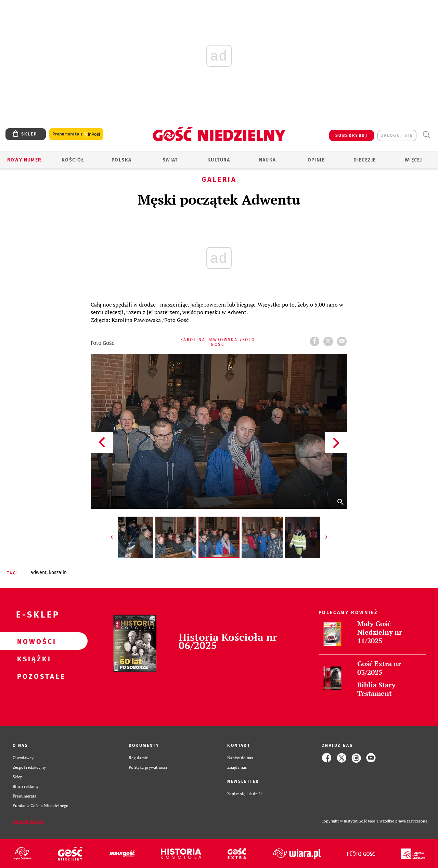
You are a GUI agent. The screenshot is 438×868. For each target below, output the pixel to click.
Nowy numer (24, 160)
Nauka (268, 160)
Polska (121, 160)
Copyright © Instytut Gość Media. (351, 821)
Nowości (33, 641)
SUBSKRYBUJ (351, 135)
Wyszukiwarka (426, 135)
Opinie (316, 160)
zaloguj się (397, 135)
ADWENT (38, 573)
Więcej (413, 160)
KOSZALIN (58, 573)
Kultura (219, 160)
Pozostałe (33, 676)
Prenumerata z (76, 134)
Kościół (73, 160)
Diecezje (365, 160)
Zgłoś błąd (28, 821)
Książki (33, 659)
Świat (170, 160)
